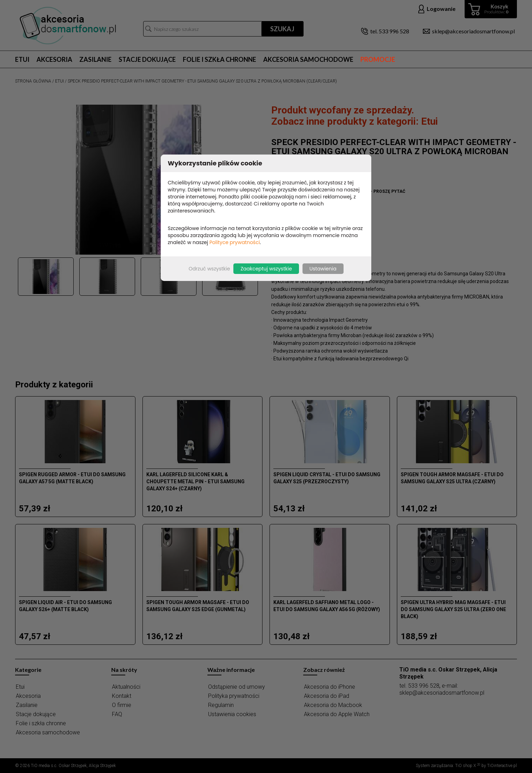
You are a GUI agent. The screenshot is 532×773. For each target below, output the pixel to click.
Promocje (378, 59)
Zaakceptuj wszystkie (266, 269)
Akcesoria (54, 59)
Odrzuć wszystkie (209, 269)
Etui (22, 59)
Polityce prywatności (235, 242)
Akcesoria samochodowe (308, 59)
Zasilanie (95, 59)
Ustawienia (323, 269)
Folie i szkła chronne (220, 59)
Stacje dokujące (147, 59)
